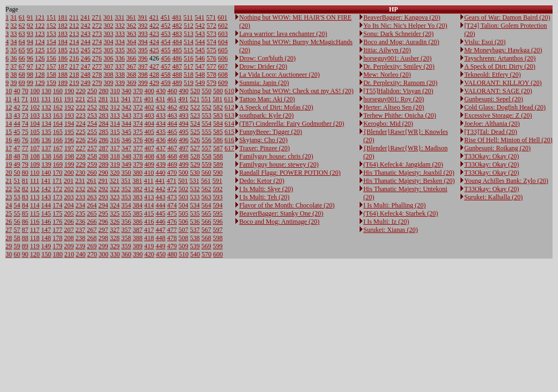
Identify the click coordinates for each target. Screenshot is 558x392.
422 (154, 26)
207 (69, 230)
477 (172, 230)
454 (166, 42)
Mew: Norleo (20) (387, 75)
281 (104, 99)
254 (92, 124)
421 (154, 17)
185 (63, 50)
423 (154, 34)
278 (97, 75)
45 (17, 132)
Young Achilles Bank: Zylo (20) (506, 181)
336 (120, 58)
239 (81, 246)
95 (30, 50)
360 (126, 254)
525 (195, 132)
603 (223, 34)
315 (115, 132)
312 (115, 107)
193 (69, 115)
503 (184, 197)
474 (172, 205)
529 (195, 164)
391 (143, 17)
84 (25, 205)
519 (189, 83)
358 (126, 238)
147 (46, 230)
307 (108, 66)
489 (177, 83)
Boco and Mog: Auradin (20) (401, 42)
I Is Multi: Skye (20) (266, 189)
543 (200, 34)
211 (74, 17)
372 (138, 107)
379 (138, 164)
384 (138, 205)
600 (218, 254)
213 (74, 34)
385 (138, 213)
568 (207, 238)
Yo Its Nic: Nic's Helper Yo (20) (405, 26)
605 (223, 50)
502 (184, 189)
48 (17, 156)
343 (126, 115)
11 (9, 99)
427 (154, 66)
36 (14, 58)
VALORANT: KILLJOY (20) (503, 83)
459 (166, 83)
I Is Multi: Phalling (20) (395, 205)
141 (46, 181)
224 (81, 124)
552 (207, 107)
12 (9, 107)
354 (126, 205)
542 (200, 26)
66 (22, 58)
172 (58, 189)
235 (81, 213)
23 (9, 197)
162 (58, 107)
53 (17, 197)
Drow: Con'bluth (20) (268, 58)
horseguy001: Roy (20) (394, 99)
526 (195, 140)
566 (207, 222)
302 (108, 26)
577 (211, 66)
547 (200, 66)
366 (131, 58)
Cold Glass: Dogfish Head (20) (505, 107)
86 (25, 222)
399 (143, 83)
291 (103, 181)
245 (86, 50)
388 (138, 238)
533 (195, 197)
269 (92, 246)
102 (35, 107)
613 (229, 115)
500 (184, 173)
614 (229, 124)
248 (86, 75)
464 (172, 124)
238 (81, 238)
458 (166, 75)
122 (40, 26)
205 (69, 213)
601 (222, 17)
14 (9, 124)
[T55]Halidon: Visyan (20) (398, 91)
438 (161, 156)
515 (189, 50)
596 (218, 222)
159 (51, 83)
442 (161, 189)
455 (166, 50)
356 (126, 222)
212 (74, 26)
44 (17, 124)
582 (218, 107)
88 (25, 238)
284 (104, 124)
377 (138, 148)
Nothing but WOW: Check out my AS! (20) (296, 91)
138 (46, 156)
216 (74, 58)
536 (195, 222)
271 (97, 17)
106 (35, 140)
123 (40, 34)
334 (120, 42)
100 (35, 91)
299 (104, 246)
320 (115, 173)
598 (218, 238)
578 (211, 75)
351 (126, 181)
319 (115, 164)
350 (126, 173)
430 (161, 91)
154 (51, 42)
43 (17, 115)
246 (86, 58)
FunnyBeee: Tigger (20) (271, 132)
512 (189, 26)
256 (92, 140)
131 (46, 99)
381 (137, 181)
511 (189, 17)
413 (149, 197)
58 (17, 238)
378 (138, 156)
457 (166, 66)
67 (22, 66)
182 (63, 26)
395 (143, 50)
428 (154, 75)
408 (149, 156)
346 (126, 140)
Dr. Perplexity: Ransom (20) (401, 83)
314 (115, 124)
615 (229, 132)
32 (14, 26)
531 (195, 181)
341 (126, 99)
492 (184, 107)
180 (58, 254)
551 (206, 99)
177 (58, 230)
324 (115, 205)
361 (131, 17)
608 (223, 75)
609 (223, 83)
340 (126, 91)
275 (97, 50)
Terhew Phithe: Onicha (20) (400, 115)
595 (218, 213)
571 (211, 17)
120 (35, 254)
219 (74, 83)
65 (22, 50)
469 (172, 164)
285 (104, 132)
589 (218, 164)
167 (58, 148)
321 (114, 181)
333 (120, 34)
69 (22, 83)
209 (69, 246)
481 (177, 17)
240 (81, 254)
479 (172, 246)
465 (172, 132)
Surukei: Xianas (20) (391, 230)
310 (115, 91)
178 (58, 238)
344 (126, 124)
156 (51, 58)
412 (149, 189)
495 (184, 132)
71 (25, 99)
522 (195, 107)
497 (184, 148)
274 (97, 42)
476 (172, 222)
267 (92, 230)
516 (189, 58)
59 (17, 246)
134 (46, 124)
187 (63, 66)
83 (25, 197)
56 (17, 222)
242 (86, 26)
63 (22, 34)
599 (218, 246)
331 (120, 17)
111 (35, 181)
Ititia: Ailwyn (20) (387, 50)
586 (218, 140)
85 (25, 213)
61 (22, 17)
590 (218, 173)
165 (58, 132)
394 (143, 42)
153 (51, 34)
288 (104, 156)
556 (207, 140)
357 (126, 230)
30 (9, 254)
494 (184, 124)
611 (229, 99)
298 (104, 238)
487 (177, 66)
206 (69, 222)
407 (149, 148)
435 (161, 132)
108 (35, 156)
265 (92, 213)
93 (30, 34)
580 (218, 91)
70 (25, 91)
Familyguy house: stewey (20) (279, 164)
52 (17, 189)
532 (195, 189)
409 (149, 164)
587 (218, 148)
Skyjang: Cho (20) (263, 140)
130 (46, 91)
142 (46, 189)
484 (177, 42)
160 (58, 91)
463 (172, 115)
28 (9, 238)
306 (108, 58)
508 (184, 238)
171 (57, 181)
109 (35, 164)
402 (149, 107)
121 (40, 17)
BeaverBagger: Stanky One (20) (281, 213)
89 (25, 246)
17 (9, 148)
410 (149, 173)
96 (30, 58)
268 (92, 238)
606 (223, 58)
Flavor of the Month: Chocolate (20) (287, 205)
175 (58, 213)
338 (120, 75)
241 (86, 17)
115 (35, 213)
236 (81, 222)
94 (30, 42)
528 (195, 156)
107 (35, 148)
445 (161, 213)
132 (46, 107)
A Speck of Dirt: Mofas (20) (276, 107)
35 (14, 50)
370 (138, 91)
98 (30, 75)
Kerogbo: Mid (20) (388, 124)
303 (108, 34)
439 (161, 164)
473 (172, 197)
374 (138, 124)
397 (143, 66)
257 (92, 148)
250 (92, 91)
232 (81, 189)
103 (35, 115)
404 (149, 124)
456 (166, 58)
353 (126, 197)
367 (131, 66)
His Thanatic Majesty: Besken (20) (409, 181)
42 (17, 107)
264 (92, 205)
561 (206, 181)
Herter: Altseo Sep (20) (394, 107)
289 (104, 164)
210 (69, 254)
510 (184, 254)
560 (207, 173)
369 (131, 83)
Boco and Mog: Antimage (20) (279, 222)
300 (104, 254)
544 (200, 42)
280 (104, 91)
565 (207, 213)
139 (46, 164)
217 (74, 66)
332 (120, 26)
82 (25, 189)
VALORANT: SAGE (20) (498, 91)
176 (58, 222)
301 (108, 17)
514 (189, 42)
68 (22, 75)
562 (207, 189)
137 (46, 148)
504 (184, 205)
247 (86, 66)
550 (207, 91)
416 (149, 222)
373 (138, 115)
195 (69, 132)
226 (81, 140)
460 (172, 91)
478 (172, 238)
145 (46, 213)
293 (104, 197)
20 (9, 173)
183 (63, 34)
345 (126, 132)
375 (138, 132)
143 (46, 197)
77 (25, 148)
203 (69, 197)
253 (92, 115)
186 (63, 58)
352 (126, 189)
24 (9, 205)
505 (184, 213)
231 (80, 181)
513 (189, 34)
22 (9, 189)
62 (22, 26)
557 (207, 148)
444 (161, 205)
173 (58, 197)
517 (189, 66)
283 (104, 115)
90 (25, 254)
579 (211, 83)
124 (40, 42)
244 (86, 42)
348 (126, 156)
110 (35, 173)
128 (40, 75)
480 (172, 254)
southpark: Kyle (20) (266, 115)
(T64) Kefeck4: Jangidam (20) (403, 164)
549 (200, 83)
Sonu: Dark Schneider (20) (399, 34)
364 (131, 42)
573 (211, 34)
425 (154, 50)
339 (120, 83)
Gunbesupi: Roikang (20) (498, 148)
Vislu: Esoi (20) (485, 42)
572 (211, 26)
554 (207, 124)
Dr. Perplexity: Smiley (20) (399, 66)
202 (69, 189)
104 (35, 124)
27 (9, 230)
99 (30, 83)
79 (25, 164)
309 (108, 83)
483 (177, 34)
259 (92, 164)
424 (154, 42)
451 (166, 17)
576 (211, 58)
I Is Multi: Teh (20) (264, 197)
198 (69, 156)
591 (217, 181)
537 (195, 230)
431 (160, 99)
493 (184, 115)
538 (195, 238)
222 (81, 107)
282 (104, 107)
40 (17, 91)
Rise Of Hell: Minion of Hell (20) (508, 140)
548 (200, 75)
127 (40, 66)
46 (17, 140)
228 (81, 156)
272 (97, 26)
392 (143, 26)
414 (149, 205)
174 (58, 205)
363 (131, 34)
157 (51, 66)
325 (115, 213)
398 (143, 75)
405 (149, 132)
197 (69, 148)
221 (81, 99)
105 (35, 132)
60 (17, 254)
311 (115, 99)
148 (46, 238)
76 (25, 140)
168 (58, 156)
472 (172, 189)
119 (35, 246)
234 (81, 205)
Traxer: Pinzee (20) (265, 148)
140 (46, 173)
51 (17, 181)
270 (92, 254)
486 (177, 58)
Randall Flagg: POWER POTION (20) (290, 173)
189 (63, 83)
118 (35, 238)
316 (115, 140)
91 (30, 17)
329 (115, 246)
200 (69, 173)
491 (183, 99)
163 (58, 115)
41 (17, 99)
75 (25, 132)
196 (69, 140)
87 (25, 230)
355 (126, 213)
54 (17, 205)
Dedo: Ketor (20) (262, 181)
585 (218, 132)
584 (218, 124)
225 (81, 132)
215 (74, 50)
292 (104, 189)
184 (63, 42)
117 (35, 230)
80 (25, 173)
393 (143, 34)
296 (104, 222)
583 (218, 115)
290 (104, 173)
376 (138, 140)
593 (218, 197)
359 (126, 246)
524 (195, 124)
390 (138, 254)
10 (9, 91)
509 (184, 246)
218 (74, 75)
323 (115, 197)
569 (207, 246)
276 (97, 58)
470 (172, 173)
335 (120, 50)
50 (17, 173)
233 (81, 197)
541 (199, 17)
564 (207, 205)
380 (138, 173)
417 (149, 230)
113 (35, 197)
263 (92, 197)
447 (161, 230)
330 (115, 254)
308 (108, 75)
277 (97, 66)
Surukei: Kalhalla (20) (493, 197)
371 (137, 99)
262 (92, 189)
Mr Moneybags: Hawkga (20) (503, 50)
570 (207, 254)
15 (9, 132)
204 (69, 205)
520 (195, 91)
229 (81, 164)
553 (207, 115)
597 (218, 230)
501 (183, 181)
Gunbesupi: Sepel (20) (494, 99)
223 (81, 115)
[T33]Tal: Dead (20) (491, 132)
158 (51, 75)
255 (92, 132)
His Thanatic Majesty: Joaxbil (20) (409, 173)
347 (126, 148)
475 (172, 213)
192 (69, 107)
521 (195, 99)
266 (92, 222)
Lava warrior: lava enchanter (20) (283, 34)
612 (229, 107)
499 (184, 164)
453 (166, 34)
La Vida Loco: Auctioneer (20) (280, 75)
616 (229, 140)
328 (115, 238)
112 (35, 189)
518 (189, 75)
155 (51, 50)
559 (207, 164)
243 (86, 34)
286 (104, 140)
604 (223, 42)
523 (195, 115)
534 (195, 205)
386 (138, 222)
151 (51, 17)
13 (9, 115)
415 (149, 213)
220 (81, 91)
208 (69, 238)
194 (69, 124)
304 (108, 42)
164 (58, 124)
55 (17, 213)
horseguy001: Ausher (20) (398, 58)
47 (17, 148)
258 (92, 156)
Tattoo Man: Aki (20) (267, 99)
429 (154, 83)
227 (81, 148)
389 (138, 246)
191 (69, 99)
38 (14, 75)
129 (40, 83)
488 (177, 75)
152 (51, 26)
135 (46, 132)
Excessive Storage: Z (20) (498, 115)
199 (69, 164)
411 (149, 181)
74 (25, 124)
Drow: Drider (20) (263, 66)
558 (207, 156)
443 (161, 197)
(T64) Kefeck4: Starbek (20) (401, 213)
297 (104, 230)
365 (131, 50)
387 (138, 230)
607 (223, 66)
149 (46, 246)
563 (207, 197)
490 (184, 91)
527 (195, 148)
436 (161, 140)
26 (9, 222)
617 (229, 148)
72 (25, 107)
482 (177, 26)
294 (104, 205)
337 (120, 66)
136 (46, 140)
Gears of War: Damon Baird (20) (507, 17)
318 (115, 156)
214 (74, 42)
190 (69, 91)
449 (161, 246)
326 (115, 222)
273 (97, 34)
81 (25, 181)
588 (218, 156)
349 (126, 164)
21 (9, 181)
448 (161, 238)
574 (211, 42)
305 (108, 50)
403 (149, 115)
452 (166, 26)
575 (211, 50)
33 (14, 34)
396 (143, 58)
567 (207, 230)
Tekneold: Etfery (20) (493, 75)
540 (195, 254)
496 (184, 140)
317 (115, 148)
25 (9, 213)
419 (149, 246)
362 (131, 26)
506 (184, 222)
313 (115, 115)
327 (115, 230)
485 (177, 50)
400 (149, 91)
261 (92, 181)
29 (9, 246)
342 (126, 107)
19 (9, 164)
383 (138, 197)
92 (30, 26)
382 (138, 189)
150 (46, 254)
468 (172, 156)
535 (195, 213)
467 (172, 148)
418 (149, 238)
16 (9, 140)
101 (35, 99)
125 (40, 50)
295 (104, 213)
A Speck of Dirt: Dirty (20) (500, 66)
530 (195, 173)
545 (200, 50)
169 (58, 164)
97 (30, 66)
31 (14, 17)
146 (46, 222)
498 (184, 156)
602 (223, 26)
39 (14, 83)
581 (217, 99)
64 (22, 42)
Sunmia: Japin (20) (264, 83)
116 (35, 222)
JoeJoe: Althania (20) (492, 124)
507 (184, 230)
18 (9, 156)
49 (17, 164)
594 (218, 205)
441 (160, 181)
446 (161, 222)
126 (40, 58)
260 (92, 173)
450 (161, 254)
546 (200, 58)
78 (25, 156)
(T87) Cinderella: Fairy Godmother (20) (292, 124)
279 (97, 83)
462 (172, 107)
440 (161, 173)
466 (172, 140)
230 (81, 173)
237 (81, 230)
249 (86, 83)
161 (58, 99)
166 (58, 140)
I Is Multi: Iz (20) (386, 222)
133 (46, 115)
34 (14, 42)
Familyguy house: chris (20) (276, 156)
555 (207, 132)
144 (46, 205)
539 (195, 246)
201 (69, 181)
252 (92, 107)
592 (218, 189)
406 (149, 140)
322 (115, 189)
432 (161, 107)
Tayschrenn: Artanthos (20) (500, 58)
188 (63, 75)
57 (17, 230)
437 (161, 148)
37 (14, 66)
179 (58, 246)
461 (172, 99)
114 (35, 205)
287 (104, 148)
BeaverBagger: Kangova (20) (402, 17)
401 (149, 99)
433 (161, 115)
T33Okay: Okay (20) (492, 156)
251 (92, 99)
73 (25, 115)
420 (149, 254)
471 (172, 181)
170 (58, 173)
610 (229, 91)
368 (131, 75)
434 (161, 124)
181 (63, 17)
